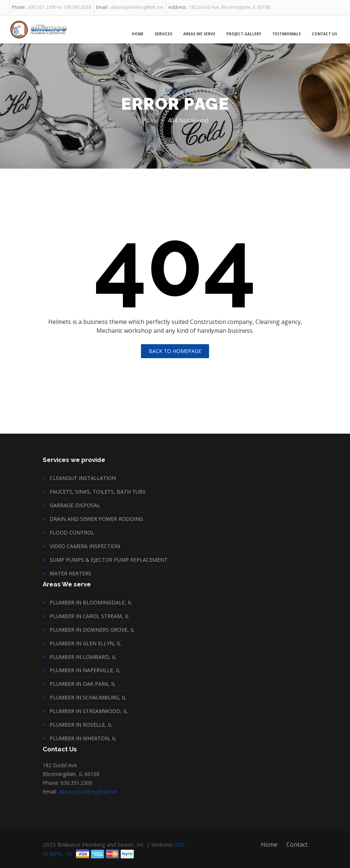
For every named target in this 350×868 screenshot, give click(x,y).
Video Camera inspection (85, 546)
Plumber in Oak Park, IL (83, 684)
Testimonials (287, 34)
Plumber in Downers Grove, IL (92, 630)
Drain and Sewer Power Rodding (96, 519)
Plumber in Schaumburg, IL (88, 697)
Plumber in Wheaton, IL (83, 738)
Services (163, 34)
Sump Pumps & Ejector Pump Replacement (109, 560)
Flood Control (72, 532)
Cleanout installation (83, 478)
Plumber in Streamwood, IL (89, 711)
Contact (297, 844)
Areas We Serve (199, 34)
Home (138, 34)
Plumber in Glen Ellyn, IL (85, 643)
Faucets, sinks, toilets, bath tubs (98, 492)
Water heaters (70, 573)
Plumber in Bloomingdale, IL (91, 602)
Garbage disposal (75, 505)
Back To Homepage (175, 351)
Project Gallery (244, 34)
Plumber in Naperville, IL (85, 670)
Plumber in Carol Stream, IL (89, 616)
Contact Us (324, 34)
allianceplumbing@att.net (88, 792)
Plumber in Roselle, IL (81, 725)
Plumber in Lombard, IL (83, 657)
